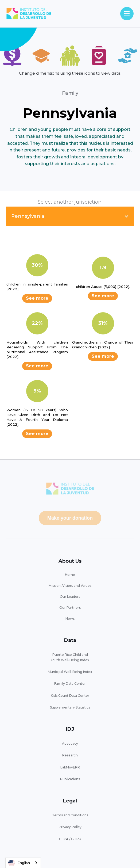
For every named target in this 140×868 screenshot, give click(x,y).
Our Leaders (70, 597)
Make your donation (70, 518)
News (70, 618)
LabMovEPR (70, 767)
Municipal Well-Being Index (70, 672)
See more (37, 298)
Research (70, 755)
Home (70, 575)
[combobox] (23, 863)
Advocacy (70, 743)
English (19, 863)
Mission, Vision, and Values (70, 586)
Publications (70, 779)
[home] (29, 14)
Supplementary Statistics (70, 707)
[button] (127, 14)
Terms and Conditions (70, 815)
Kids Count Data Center (70, 696)
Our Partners (70, 608)
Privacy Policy (70, 827)
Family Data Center (70, 684)
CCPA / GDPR (70, 839)
